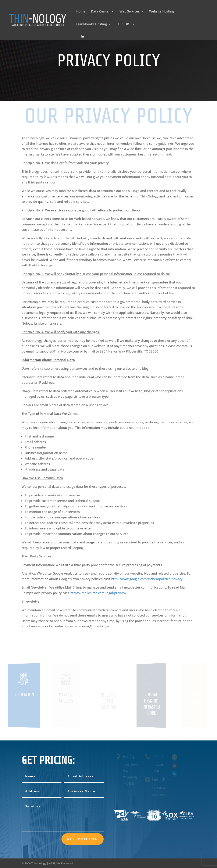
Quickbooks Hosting (92, 24)
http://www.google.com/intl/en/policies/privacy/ (147, 579)
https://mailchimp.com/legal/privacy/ (98, 593)
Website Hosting (162, 12)
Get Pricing (83, 839)
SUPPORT (124, 24)
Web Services (129, 12)
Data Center (100, 12)
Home (81, 12)
